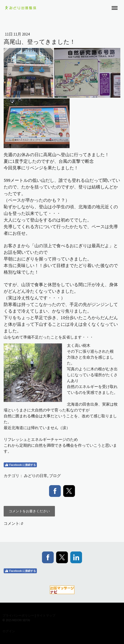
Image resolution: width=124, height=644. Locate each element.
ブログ (55, 476)
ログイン (9, 631)
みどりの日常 (36, 476)
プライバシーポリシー (18, 615)
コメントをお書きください (29, 511)
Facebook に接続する (20, 465)
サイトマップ (46, 615)
